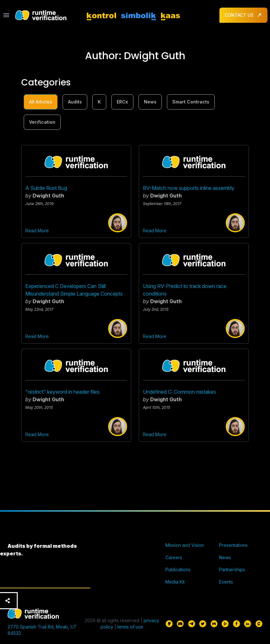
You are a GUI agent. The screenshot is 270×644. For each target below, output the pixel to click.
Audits (75, 102)
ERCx (122, 102)
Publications (178, 569)
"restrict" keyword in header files (62, 392)
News (150, 102)
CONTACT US (243, 15)
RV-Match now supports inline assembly (189, 188)
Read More (37, 231)
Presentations (233, 545)
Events (226, 582)
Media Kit (175, 582)
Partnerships (232, 569)
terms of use (130, 627)
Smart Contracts (191, 102)
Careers (174, 557)
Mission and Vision (185, 545)
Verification (42, 122)
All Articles (41, 102)
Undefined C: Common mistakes (179, 392)
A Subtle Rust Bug (46, 188)
